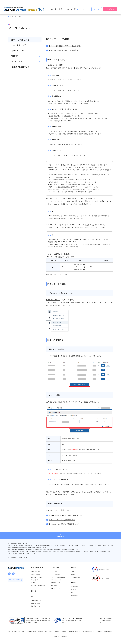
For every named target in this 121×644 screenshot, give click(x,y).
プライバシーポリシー (14, 632)
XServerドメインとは (36, 600)
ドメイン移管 (34, 580)
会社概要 (57, 632)
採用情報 (64, 632)
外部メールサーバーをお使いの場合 (62, 520)
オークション (34, 583)
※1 (11, 7)
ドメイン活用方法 (56, 574)
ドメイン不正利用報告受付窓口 (105, 632)
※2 (45, 8)
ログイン (97, 9)
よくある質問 (74, 587)
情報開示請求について (88, 632)
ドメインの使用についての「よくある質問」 (65, 46)
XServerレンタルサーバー (58, 580)
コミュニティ (74, 592)
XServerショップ (56, 588)
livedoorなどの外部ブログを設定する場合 (64, 524)
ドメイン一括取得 (35, 574)
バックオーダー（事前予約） (38, 586)
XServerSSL (54, 586)
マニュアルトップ (19, 45)
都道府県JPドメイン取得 (37, 577)
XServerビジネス (56, 583)
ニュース (73, 572)
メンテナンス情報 (75, 577)
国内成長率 (36, 10)
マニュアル (18, 17)
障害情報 (73, 574)
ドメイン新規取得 (35, 572)
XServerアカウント (53, 300)
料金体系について (35, 606)
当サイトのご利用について (29, 632)
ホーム (11, 17)
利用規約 (41, 632)
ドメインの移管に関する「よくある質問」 (64, 50)
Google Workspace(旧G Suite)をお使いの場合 (66, 515)
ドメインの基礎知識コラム (58, 577)
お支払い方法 (74, 595)
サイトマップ (49, 632)
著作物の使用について (74, 632)
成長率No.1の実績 (35, 603)
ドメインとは (55, 572)
